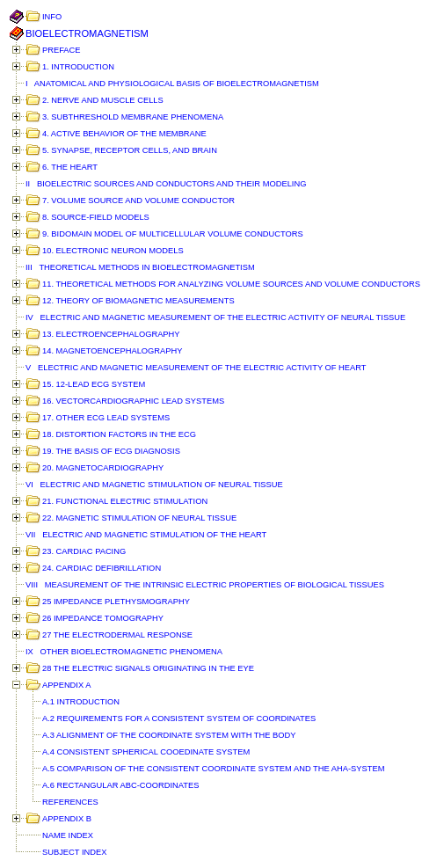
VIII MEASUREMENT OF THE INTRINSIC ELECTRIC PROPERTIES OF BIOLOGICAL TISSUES (205, 585)
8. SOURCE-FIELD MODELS (96, 217)
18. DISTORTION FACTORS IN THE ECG (119, 434)
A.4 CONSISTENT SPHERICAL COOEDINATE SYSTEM (146, 752)
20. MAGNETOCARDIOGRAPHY (103, 468)
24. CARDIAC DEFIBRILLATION (102, 568)
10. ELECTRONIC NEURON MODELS (113, 251)
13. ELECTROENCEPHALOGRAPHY (111, 334)
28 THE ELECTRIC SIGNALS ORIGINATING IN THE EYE (148, 668)
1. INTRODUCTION (78, 67)
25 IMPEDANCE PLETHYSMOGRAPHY (116, 602)
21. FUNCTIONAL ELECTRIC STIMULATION (125, 501)
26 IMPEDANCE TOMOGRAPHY (103, 618)
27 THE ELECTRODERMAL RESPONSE (117, 635)
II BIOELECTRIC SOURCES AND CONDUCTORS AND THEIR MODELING (166, 184)
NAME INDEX (68, 835)
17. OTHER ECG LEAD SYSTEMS (106, 418)
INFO (52, 17)
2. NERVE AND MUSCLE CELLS (103, 100)
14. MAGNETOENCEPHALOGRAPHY (113, 351)
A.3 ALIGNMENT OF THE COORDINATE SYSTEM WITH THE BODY (169, 735)
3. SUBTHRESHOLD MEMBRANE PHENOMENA (133, 117)
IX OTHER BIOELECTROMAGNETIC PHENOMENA (124, 652)
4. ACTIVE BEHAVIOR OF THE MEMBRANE (124, 134)
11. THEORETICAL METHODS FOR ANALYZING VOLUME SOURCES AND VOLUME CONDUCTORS (231, 284)
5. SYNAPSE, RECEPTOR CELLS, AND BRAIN (130, 150)
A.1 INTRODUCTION (81, 702)
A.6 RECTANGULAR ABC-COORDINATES (120, 785)
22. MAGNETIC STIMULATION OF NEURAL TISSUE (139, 518)
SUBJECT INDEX (74, 852)
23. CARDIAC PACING (84, 551)
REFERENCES (70, 802)
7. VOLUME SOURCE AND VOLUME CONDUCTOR (138, 201)
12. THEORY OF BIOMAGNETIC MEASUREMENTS (138, 301)
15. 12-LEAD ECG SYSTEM (94, 384)
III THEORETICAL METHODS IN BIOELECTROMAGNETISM (140, 267)
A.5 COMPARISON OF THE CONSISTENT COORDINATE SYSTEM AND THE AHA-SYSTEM (213, 769)
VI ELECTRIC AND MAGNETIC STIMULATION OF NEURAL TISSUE (154, 485)
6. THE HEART (70, 167)
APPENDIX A (66, 685)
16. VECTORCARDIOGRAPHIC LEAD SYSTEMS (133, 401)
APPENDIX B (67, 819)
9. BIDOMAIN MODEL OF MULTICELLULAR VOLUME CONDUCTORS (173, 234)
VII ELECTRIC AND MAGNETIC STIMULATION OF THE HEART (146, 535)
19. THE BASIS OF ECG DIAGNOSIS (111, 451)
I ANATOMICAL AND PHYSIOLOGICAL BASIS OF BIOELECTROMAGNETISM (172, 84)
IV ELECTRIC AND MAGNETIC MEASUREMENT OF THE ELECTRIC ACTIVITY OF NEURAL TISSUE (215, 317)
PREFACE (62, 50)
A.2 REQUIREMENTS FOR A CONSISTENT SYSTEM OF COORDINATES (179, 718)
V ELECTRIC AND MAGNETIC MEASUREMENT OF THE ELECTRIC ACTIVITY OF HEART (196, 368)
